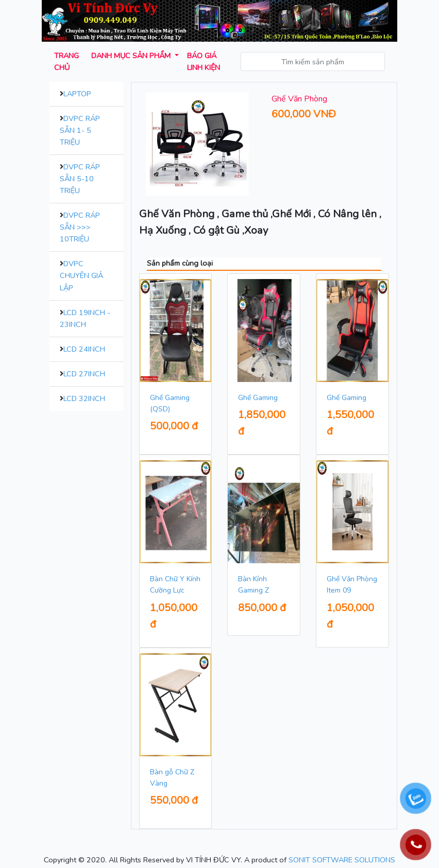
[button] (148, 144)
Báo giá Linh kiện (204, 62)
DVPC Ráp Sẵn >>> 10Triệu (80, 227)
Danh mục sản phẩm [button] (132, 56)
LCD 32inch (84, 398)
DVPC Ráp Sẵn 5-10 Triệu (80, 179)
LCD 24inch (84, 349)
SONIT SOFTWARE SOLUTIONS (342, 860)
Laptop (77, 94)
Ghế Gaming (258, 398)
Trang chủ (66, 62)
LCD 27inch (84, 374)
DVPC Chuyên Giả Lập (81, 275)
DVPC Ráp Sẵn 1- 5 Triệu (80, 130)
